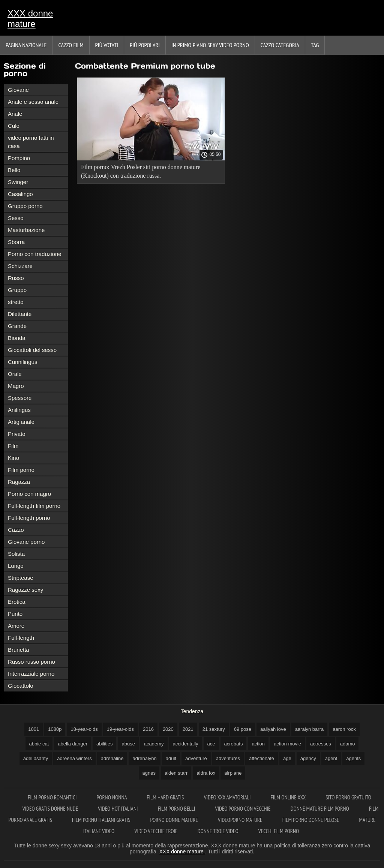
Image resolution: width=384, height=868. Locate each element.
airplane (233, 773)
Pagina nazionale (26, 45)
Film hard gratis (166, 797)
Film (13, 446)
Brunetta (19, 650)
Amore (16, 626)
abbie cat (39, 744)
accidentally (186, 744)
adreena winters (74, 758)
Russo (16, 278)
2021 (188, 729)
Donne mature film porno (320, 809)
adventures (228, 758)
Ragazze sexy (25, 590)
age (287, 758)
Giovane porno (26, 542)
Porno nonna (112, 797)
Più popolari (145, 45)
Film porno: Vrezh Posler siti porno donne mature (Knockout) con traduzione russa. (141, 171)
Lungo (16, 566)
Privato (17, 434)
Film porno (21, 470)
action (258, 744)
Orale (15, 374)
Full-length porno (29, 518)
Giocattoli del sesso (32, 350)
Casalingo (20, 194)
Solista (16, 554)
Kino (13, 458)
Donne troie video (219, 831)
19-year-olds (120, 729)
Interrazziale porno (31, 674)
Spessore (20, 398)
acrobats (234, 744)
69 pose (243, 729)
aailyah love (273, 729)
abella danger (73, 744)
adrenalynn (144, 758)
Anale (15, 114)
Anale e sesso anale (33, 102)
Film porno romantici (53, 797)
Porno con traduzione (35, 254)
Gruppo (17, 290)
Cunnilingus (22, 362)
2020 (168, 729)
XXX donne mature (30, 19)
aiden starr (176, 773)
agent (331, 758)
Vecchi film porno (279, 831)
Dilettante (20, 314)
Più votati (107, 45)
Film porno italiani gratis (102, 820)
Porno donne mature (175, 820)
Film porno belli (177, 809)
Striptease (21, 578)
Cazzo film (71, 45)
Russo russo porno (31, 662)
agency (308, 758)
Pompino (19, 158)
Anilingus (19, 410)
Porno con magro (29, 494)
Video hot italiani (118, 809)
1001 (34, 729)
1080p (55, 729)
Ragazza (19, 482)
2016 (148, 729)
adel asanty (36, 758)
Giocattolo (21, 686)
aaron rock (344, 729)
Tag (315, 45)
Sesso (16, 218)
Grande (17, 326)
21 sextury (214, 729)
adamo (348, 744)
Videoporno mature (241, 820)
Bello (14, 170)
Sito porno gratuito (348, 797)
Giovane (18, 90)
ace (211, 744)
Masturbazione (26, 230)
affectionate (262, 758)
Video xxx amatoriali (228, 797)
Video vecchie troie (157, 831)
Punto (15, 614)
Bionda (17, 338)
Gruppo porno (25, 206)
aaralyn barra (310, 729)
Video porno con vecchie (243, 809)
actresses (321, 744)
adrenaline (112, 758)
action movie (287, 744)
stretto (16, 302)
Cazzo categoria (280, 45)
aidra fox (206, 773)
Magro (16, 386)
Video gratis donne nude (51, 809)
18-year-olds (84, 729)
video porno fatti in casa (31, 142)
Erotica (17, 602)
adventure (196, 758)
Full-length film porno (34, 506)
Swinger (18, 182)
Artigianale (21, 422)
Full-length (21, 638)
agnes (149, 773)
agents (353, 758)
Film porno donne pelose (311, 820)
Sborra (16, 242)
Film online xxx (289, 797)
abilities (104, 744)
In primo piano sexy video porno (210, 45)
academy (154, 744)
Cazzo (16, 530)
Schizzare (20, 266)
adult (171, 758)
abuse (128, 744)
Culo (14, 126)
